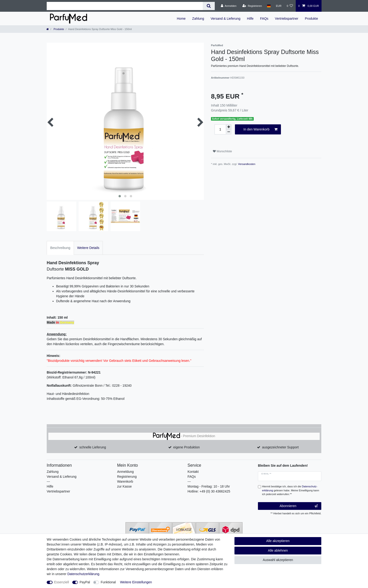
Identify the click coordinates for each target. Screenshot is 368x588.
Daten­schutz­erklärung (83, 574)
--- (48, 481)
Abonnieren (299, 506)
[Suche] (209, 6)
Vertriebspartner (287, 19)
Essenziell (62, 582)
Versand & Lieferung (225, 19)
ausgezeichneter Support (280, 447)
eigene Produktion (186, 447)
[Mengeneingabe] (220, 129)
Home (181, 19)
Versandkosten (247, 164)
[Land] (269, 6)
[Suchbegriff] (125, 6)
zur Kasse (124, 486)
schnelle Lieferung (93, 447)
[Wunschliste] (290, 6)
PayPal (85, 582)
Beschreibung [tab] (60, 248)
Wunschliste (222, 151)
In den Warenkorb (260, 130)
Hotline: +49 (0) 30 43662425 (209, 491)
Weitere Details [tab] (88, 248)
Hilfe (250, 19)
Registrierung (127, 477)
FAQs (264, 19)
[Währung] (279, 6)
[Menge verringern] (229, 132)
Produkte (311, 19)
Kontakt (193, 472)
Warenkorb (125, 481)
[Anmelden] (229, 6)
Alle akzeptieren (278, 541)
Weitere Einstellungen (136, 582)
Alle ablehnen (278, 550)
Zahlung (198, 19)
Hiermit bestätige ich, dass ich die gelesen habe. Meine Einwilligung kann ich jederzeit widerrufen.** (291, 490)
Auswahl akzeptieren (278, 560)
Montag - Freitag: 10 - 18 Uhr (209, 486)
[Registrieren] (252, 6)
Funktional (108, 582)
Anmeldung (125, 472)
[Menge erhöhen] (229, 127)
